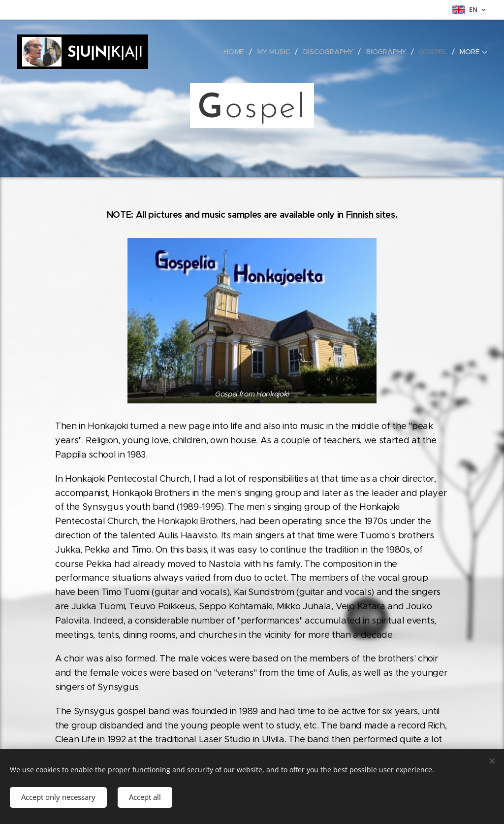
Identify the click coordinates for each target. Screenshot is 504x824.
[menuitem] (237, 52)
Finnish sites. (372, 214)
